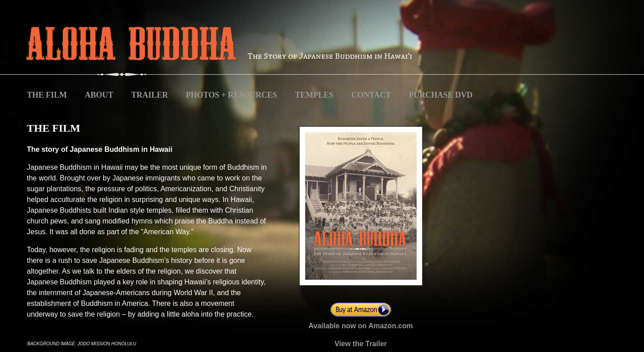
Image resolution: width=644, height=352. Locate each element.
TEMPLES (314, 95)
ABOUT (99, 95)
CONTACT (372, 95)
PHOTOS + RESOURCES (232, 95)
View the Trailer (361, 344)
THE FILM (47, 95)
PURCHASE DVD (441, 95)
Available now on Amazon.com (361, 326)
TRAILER (150, 95)
